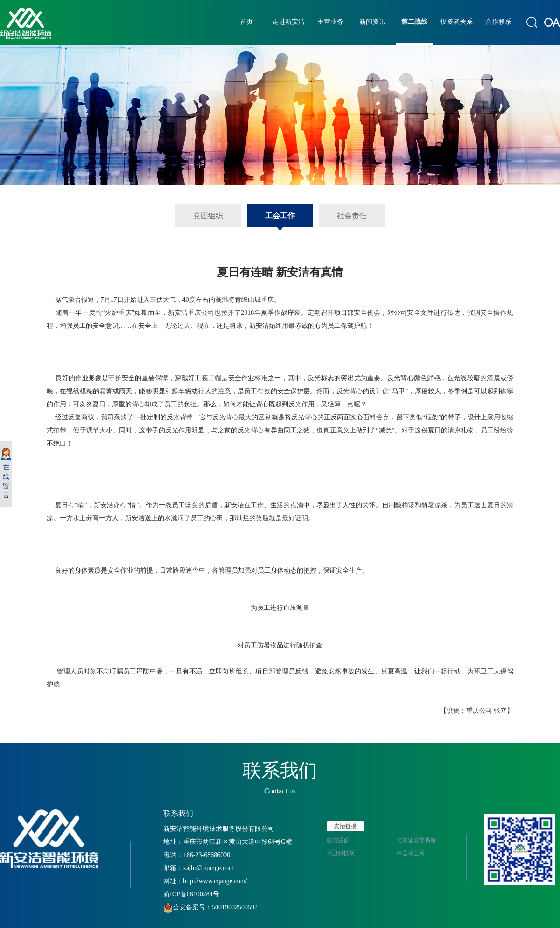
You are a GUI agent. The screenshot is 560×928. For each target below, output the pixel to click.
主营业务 (330, 22)
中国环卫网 (411, 853)
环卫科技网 (341, 853)
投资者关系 (456, 22)
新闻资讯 (372, 22)
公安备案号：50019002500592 (210, 907)
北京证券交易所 (416, 840)
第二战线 (414, 22)
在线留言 (6, 473)
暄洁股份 (338, 840)
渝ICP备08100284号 (191, 894)
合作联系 (498, 22)
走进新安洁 (288, 22)
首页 (246, 22)
